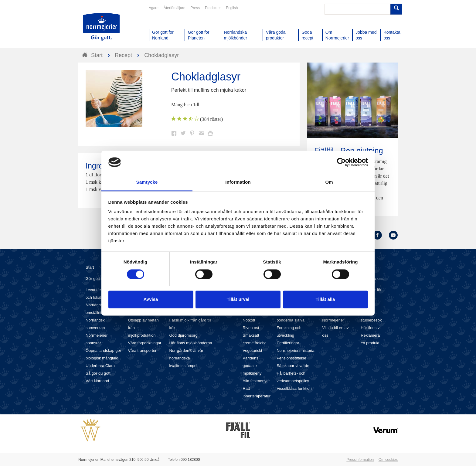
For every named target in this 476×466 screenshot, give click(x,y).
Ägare (154, 8)
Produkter (213, 8)
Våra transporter (142, 350)
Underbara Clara (100, 366)
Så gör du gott (98, 373)
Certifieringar (288, 343)
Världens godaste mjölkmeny (252, 366)
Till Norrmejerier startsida (101, 27)
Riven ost (251, 328)
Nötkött (249, 320)
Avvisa (151, 299)
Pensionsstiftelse (291, 358)
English (232, 8)
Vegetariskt (252, 350)
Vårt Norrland (97, 381)
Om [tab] (329, 182)
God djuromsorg (183, 335)
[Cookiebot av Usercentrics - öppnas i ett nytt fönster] (341, 162)
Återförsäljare (174, 8)
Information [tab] (238, 182)
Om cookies (388, 460)
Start (90, 267)
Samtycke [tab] (147, 182)
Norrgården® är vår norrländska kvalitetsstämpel (186, 358)
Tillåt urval (238, 299)
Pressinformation (360, 460)
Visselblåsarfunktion (294, 388)
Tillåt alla (325, 299)
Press (195, 8)
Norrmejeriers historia (295, 350)
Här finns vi (371, 328)
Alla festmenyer (256, 381)
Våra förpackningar (145, 343)
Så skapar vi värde (293, 366)
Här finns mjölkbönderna (190, 343)
